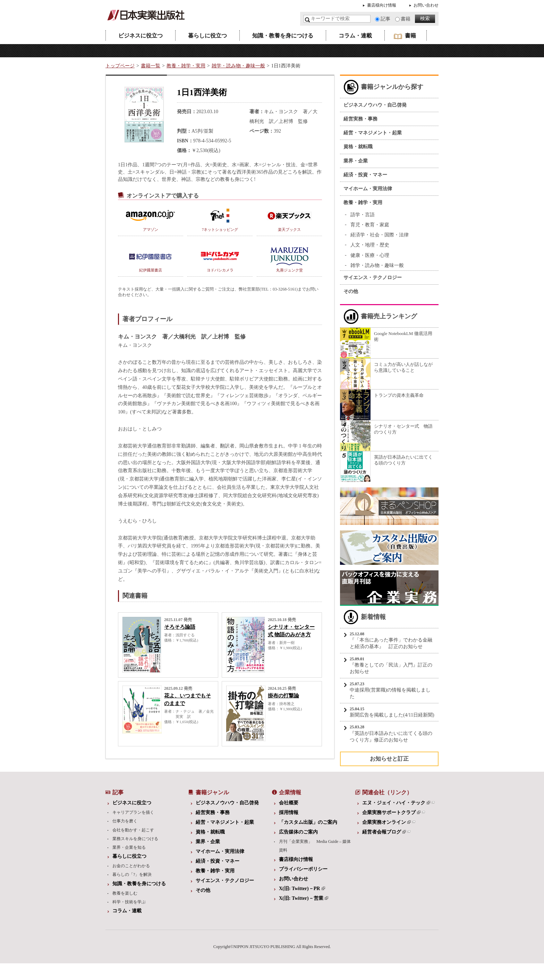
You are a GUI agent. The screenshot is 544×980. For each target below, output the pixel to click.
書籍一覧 (151, 66)
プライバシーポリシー (303, 869)
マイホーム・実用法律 (368, 189)
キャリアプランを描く (133, 812)
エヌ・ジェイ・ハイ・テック (396, 803)
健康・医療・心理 (370, 255)
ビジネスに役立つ (141, 36)
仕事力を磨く (125, 821)
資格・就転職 (358, 147)
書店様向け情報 (382, 5)
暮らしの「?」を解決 (132, 874)
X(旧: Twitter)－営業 (304, 898)
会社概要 (289, 803)
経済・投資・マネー (365, 175)
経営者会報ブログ (384, 832)
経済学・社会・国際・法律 (380, 235)
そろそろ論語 (180, 627)
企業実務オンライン (386, 822)
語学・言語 (363, 215)
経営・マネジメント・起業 (373, 133)
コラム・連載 (355, 36)
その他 (351, 291)
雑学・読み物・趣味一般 (238, 66)
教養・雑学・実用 (186, 66)
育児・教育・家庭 (370, 225)
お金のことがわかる (131, 866)
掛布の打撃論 (283, 696)
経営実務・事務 (360, 119)
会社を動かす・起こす (133, 830)
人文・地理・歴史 (370, 245)
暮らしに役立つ (207, 36)
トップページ (120, 66)
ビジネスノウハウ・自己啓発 (375, 105)
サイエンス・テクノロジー (373, 278)
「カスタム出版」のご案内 (308, 822)
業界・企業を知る (129, 847)
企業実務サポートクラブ (391, 813)
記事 (385, 19)
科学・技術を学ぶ (129, 902)
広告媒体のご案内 (298, 832)
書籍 (406, 19)
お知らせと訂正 (389, 759)
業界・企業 (356, 161)
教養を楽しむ (125, 893)
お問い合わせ (426, 5)
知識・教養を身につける (283, 36)
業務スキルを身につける (135, 839)
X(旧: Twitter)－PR (302, 889)
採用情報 (289, 813)
